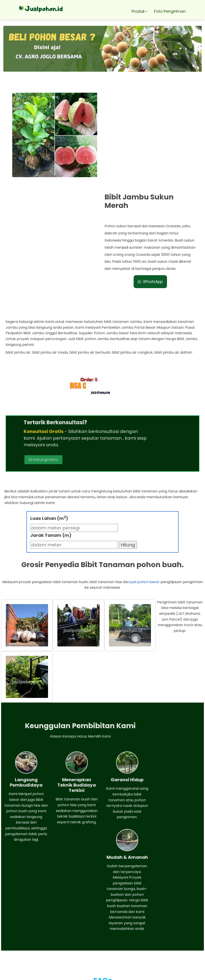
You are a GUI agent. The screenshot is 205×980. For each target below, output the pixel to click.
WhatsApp (151, 191)
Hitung (128, 438)
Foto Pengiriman (170, 11)
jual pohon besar (145, 475)
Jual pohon (108, 974)
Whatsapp (28, 933)
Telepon (25, 945)
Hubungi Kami (134, 337)
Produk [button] (138, 11)
